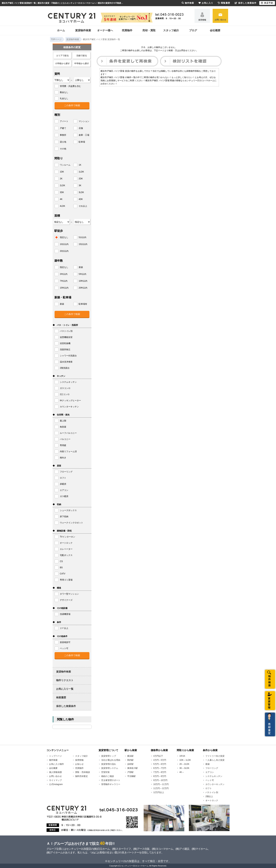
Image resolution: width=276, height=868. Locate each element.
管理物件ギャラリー (111, 784)
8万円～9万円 (160, 776)
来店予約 (267, 3)
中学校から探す (82, 63)
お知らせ (79, 764)
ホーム (61, 30)
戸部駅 (130, 772)
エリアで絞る (62, 56)
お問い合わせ (220, 20)
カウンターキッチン (215, 784)
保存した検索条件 (66, 706)
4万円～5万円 (160, 760)
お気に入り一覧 (65, 689)
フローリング (212, 768)
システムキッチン (214, 776)
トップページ (55, 756)
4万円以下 (158, 756)
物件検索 (53, 760)
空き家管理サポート (111, 780)
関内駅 (130, 760)
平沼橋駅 (131, 776)
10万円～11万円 (161, 784)
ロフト (209, 788)
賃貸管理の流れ (109, 764)
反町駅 (130, 764)
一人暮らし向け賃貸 (215, 760)
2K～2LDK (184, 764)
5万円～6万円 (160, 764)
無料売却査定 (81, 776)
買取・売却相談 (83, 772)
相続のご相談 (108, 776)
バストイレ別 (212, 792)
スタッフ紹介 (171, 30)
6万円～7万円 (160, 768)
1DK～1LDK (185, 760)
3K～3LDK (184, 768)
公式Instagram (56, 784)
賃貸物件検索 (83, 30)
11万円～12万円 (161, 788)
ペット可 (210, 780)
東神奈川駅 (133, 768)
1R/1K (182, 756)
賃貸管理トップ (109, 756)
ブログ (193, 30)
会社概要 (215, 30)
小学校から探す (62, 63)
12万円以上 (159, 792)
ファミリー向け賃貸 (215, 756)
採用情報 (202, 20)
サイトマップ (55, 780)
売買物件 (127, 30)
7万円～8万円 (160, 772)
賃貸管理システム (110, 768)
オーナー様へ (105, 30)
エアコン (210, 772)
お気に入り (206, 3)
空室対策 (105, 772)
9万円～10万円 (160, 780)
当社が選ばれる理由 (111, 760)
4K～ (182, 772)
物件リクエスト (65, 680)
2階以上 (209, 796)
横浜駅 (130, 756)
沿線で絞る (82, 56)
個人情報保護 (55, 772)
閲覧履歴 (224, 3)
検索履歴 (61, 697)
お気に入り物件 (57, 764)
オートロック (212, 800)
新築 (208, 764)
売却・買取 (149, 30)
